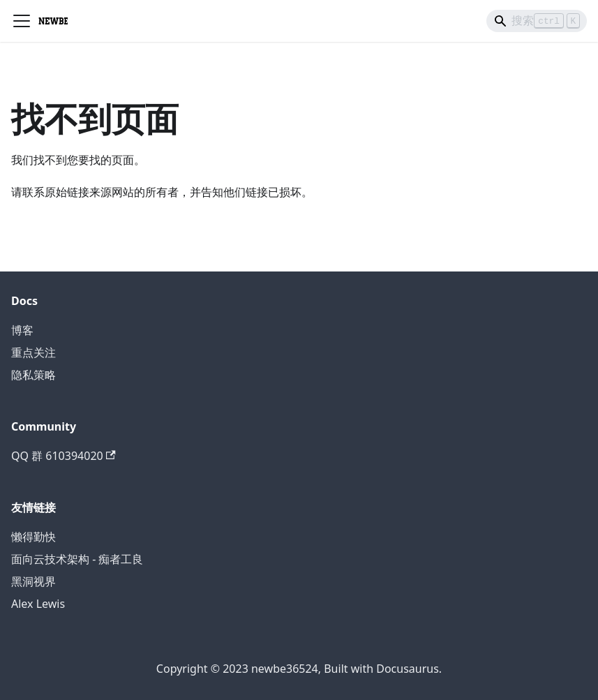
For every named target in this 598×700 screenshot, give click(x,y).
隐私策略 (33, 375)
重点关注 (33, 352)
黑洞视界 (33, 581)
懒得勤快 (33, 537)
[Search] (537, 21)
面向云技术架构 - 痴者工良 (77, 559)
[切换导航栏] (22, 21)
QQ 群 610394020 (63, 456)
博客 (22, 330)
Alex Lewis (38, 604)
